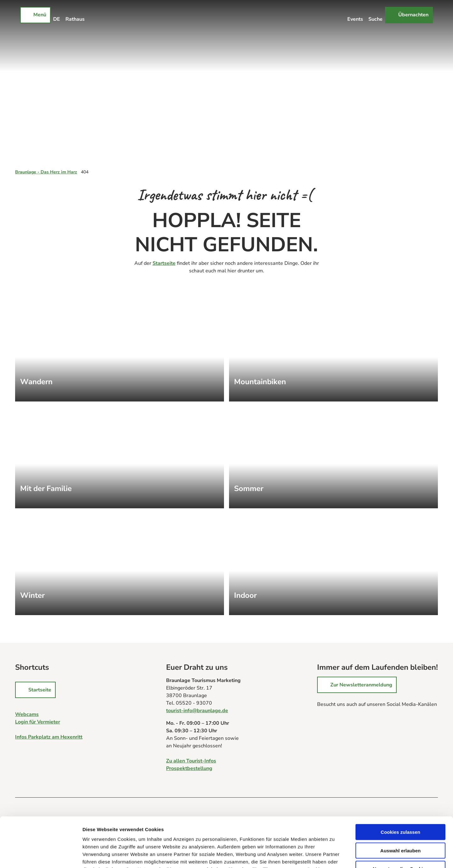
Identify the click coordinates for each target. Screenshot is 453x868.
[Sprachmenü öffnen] (57, 15)
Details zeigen (335, 856)
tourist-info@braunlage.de (197, 711)
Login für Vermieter (38, 722)
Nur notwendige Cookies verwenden (400, 825)
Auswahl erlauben (400, 804)
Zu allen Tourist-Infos (191, 761)
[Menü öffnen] (35, 15)
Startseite (164, 263)
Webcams (27, 714)
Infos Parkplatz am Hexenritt (49, 737)
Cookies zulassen (400, 785)
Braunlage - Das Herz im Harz (46, 172)
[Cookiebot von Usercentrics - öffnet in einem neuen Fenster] (41, 856)
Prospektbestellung (189, 768)
